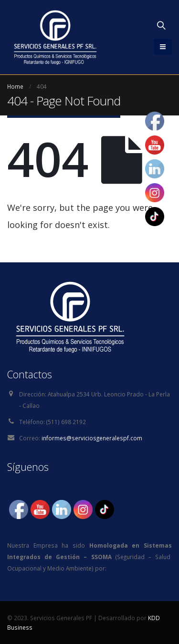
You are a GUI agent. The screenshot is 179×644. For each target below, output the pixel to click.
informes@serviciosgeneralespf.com (92, 438)
